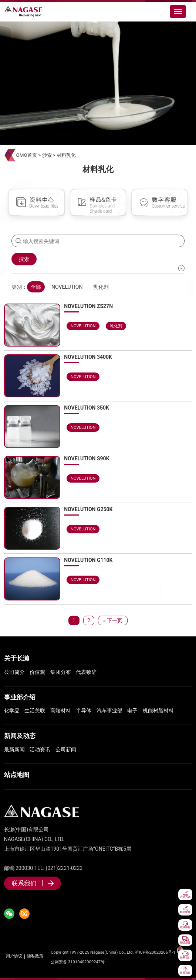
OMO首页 (27, 155)
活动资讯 (40, 749)
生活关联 (35, 711)
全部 (36, 287)
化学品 (12, 711)
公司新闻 (66, 749)
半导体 (84, 711)
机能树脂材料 (158, 711)
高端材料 (61, 711)
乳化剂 (101, 287)
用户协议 (14, 956)
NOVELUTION (67, 287)
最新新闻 (14, 749)
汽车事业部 (109, 711)
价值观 (37, 672)
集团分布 (61, 672)
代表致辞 (86, 672)
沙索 (47, 155)
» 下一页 (113, 620)
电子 (132, 711)
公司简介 (14, 672)
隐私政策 (35, 956)
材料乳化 (66, 155)
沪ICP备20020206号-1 (155, 952)
